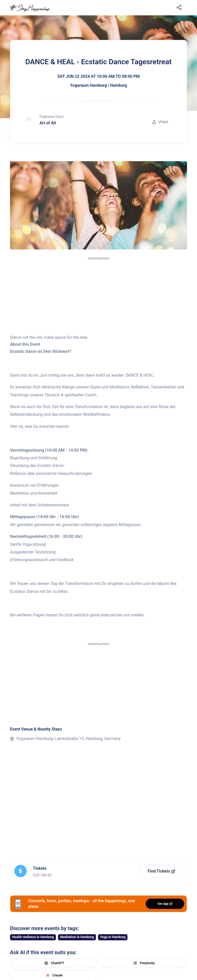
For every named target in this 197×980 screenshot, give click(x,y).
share (160, 122)
